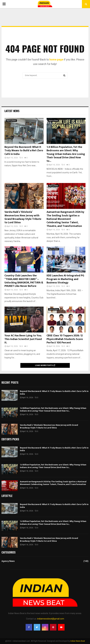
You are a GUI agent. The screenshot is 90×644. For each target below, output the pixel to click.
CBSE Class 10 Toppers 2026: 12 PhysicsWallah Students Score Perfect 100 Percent (65, 339)
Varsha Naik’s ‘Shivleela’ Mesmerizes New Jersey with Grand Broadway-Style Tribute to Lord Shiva (23, 217)
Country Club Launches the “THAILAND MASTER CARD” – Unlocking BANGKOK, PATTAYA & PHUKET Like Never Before (24, 281)
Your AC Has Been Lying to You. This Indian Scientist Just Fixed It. (23, 339)
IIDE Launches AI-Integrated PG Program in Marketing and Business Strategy (65, 279)
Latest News (12, 111)
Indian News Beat (78, 641)
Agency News (11, 121)
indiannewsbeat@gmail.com (51, 619)
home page (56, 59)
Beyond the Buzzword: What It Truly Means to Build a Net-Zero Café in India (24, 151)
